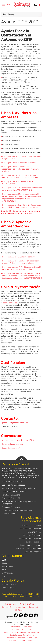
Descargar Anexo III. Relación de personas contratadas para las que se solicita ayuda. (20, 176)
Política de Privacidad (21, 630)
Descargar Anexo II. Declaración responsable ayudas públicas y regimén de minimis (21, 262)
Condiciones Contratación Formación (22, 638)
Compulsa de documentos (30, 545)
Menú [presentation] (6, 4)
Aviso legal (27, 627)
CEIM (4, 560)
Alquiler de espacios (33, 542)
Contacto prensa (9, 588)
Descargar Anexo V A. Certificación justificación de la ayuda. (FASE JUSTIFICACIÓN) (22, 189)
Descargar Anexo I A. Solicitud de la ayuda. (20, 163)
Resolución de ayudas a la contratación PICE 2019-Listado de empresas (20, 212)
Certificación (7, 607)
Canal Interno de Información (14, 492)
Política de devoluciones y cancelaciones (21, 632)
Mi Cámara (20, 610)
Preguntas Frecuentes (11, 507)
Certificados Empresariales (30, 529)
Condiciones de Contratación (22, 635)
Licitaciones (10, 604)
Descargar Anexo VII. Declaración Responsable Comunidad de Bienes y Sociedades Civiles (22, 206)
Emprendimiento (34, 532)
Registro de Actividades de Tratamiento (18, 488)
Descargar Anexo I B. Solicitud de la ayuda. (20, 257)
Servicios (8, 15)
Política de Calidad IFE (11, 498)
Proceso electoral (9, 514)
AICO (4, 570)
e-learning (20, 607)
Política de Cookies (17, 641)
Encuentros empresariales (30, 539)
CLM (3, 576)
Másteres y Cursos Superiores (29, 548)
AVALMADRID (7, 567)
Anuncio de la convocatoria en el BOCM (19, 440)
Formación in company (32, 525)
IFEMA (4, 563)
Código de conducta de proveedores (17, 510)
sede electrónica (10, 303)
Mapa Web (16, 627)
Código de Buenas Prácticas (13, 485)
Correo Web (33, 607)
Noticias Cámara (9, 584)
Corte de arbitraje (27, 604)
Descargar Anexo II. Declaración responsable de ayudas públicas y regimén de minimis (21, 169)
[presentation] (40, 5)
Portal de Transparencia (12, 495)
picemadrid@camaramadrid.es (15, 423)
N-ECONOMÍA (7, 573)
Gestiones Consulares (32, 535)
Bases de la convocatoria (13, 444)
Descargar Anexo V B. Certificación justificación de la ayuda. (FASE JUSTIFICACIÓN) (22, 268)
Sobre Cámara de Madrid (12, 482)
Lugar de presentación (12, 448)
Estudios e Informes (33, 552)
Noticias (31, 641)
